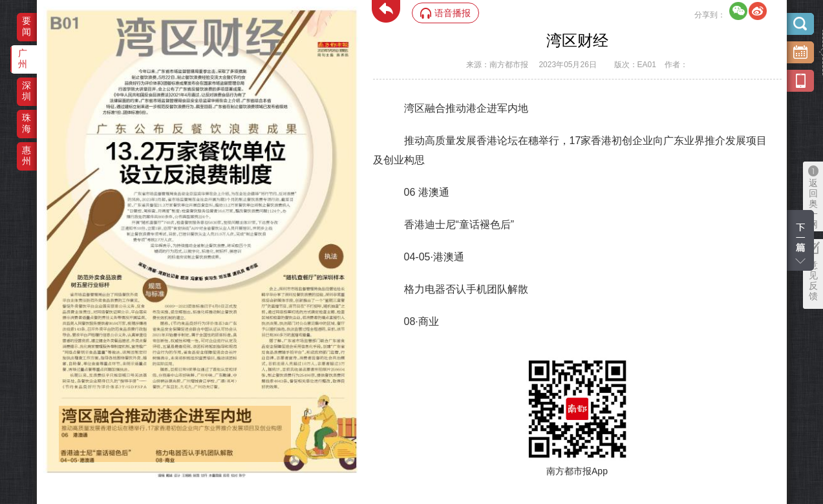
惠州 (27, 155)
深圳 (27, 91)
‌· (60, 412)
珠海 (27, 123)
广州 (23, 58)
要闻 (27, 26)
